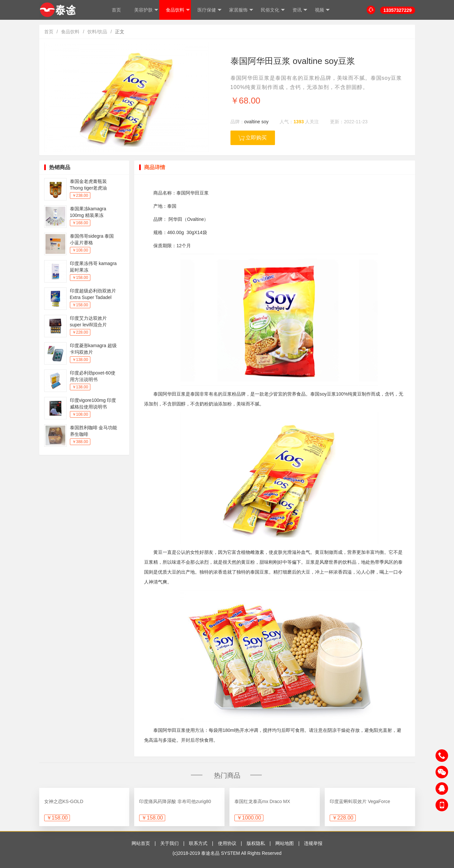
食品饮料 (178, 10)
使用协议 (227, 843)
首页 (116, 10)
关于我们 (169, 843)
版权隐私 (256, 843)
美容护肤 (146, 10)
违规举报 (313, 843)
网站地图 (285, 843)
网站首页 (141, 843)
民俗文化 (273, 10)
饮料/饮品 (97, 32)
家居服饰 (241, 10)
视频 (322, 10)
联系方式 (198, 843)
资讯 (300, 10)
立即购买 (253, 138)
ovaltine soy (257, 122)
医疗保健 (210, 10)
